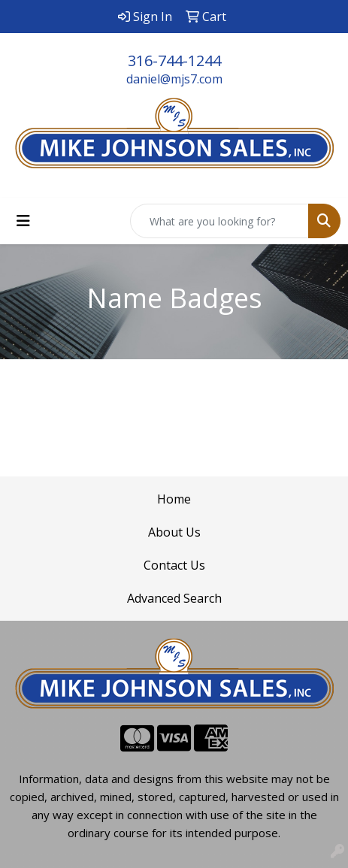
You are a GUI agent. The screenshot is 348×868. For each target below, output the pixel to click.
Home (174, 499)
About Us (174, 532)
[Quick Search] (219, 221)
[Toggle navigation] (23, 221)
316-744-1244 (174, 60)
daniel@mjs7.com (174, 79)
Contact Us (174, 565)
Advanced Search (174, 598)
